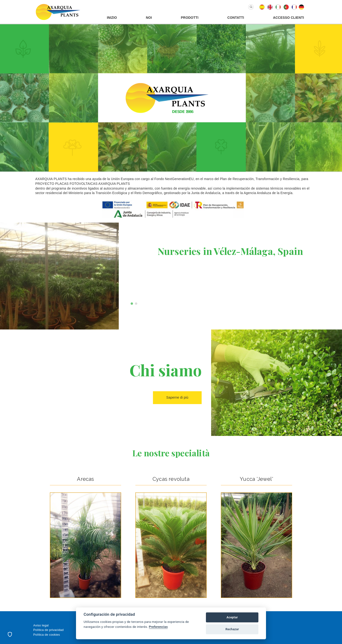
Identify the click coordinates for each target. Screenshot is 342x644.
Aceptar (232, 617)
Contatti (236, 18)
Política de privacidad (48, 630)
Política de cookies (47, 635)
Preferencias (158, 627)
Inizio (112, 18)
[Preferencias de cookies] (10, 634)
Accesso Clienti (288, 18)
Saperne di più (177, 397)
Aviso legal (41, 625)
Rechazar (232, 629)
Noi (149, 18)
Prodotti (190, 18)
